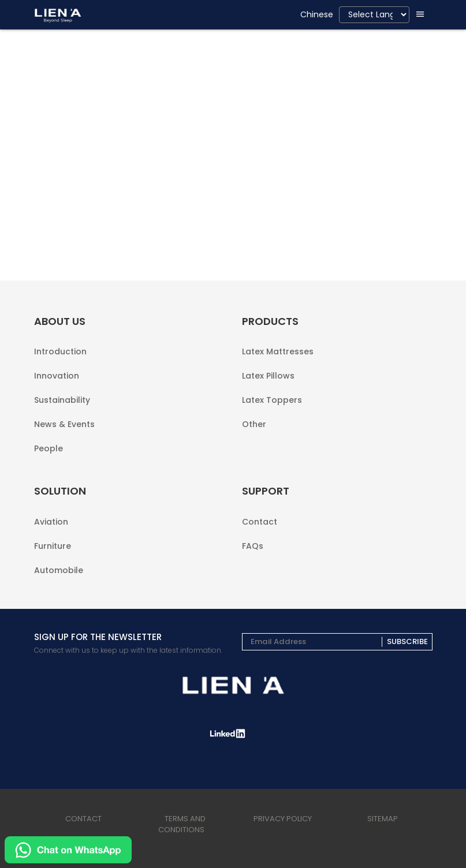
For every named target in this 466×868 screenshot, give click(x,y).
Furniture (53, 546)
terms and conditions (182, 824)
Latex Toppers (272, 400)
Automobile (59, 569)
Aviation (51, 522)
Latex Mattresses (278, 351)
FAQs (253, 545)
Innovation (57, 376)
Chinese (317, 14)
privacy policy (283, 819)
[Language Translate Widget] (374, 15)
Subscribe (407, 642)
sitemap (383, 819)
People (49, 448)
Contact (260, 522)
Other (254, 423)
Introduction (60, 351)
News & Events (64, 424)
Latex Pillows (268, 376)
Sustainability (62, 400)
